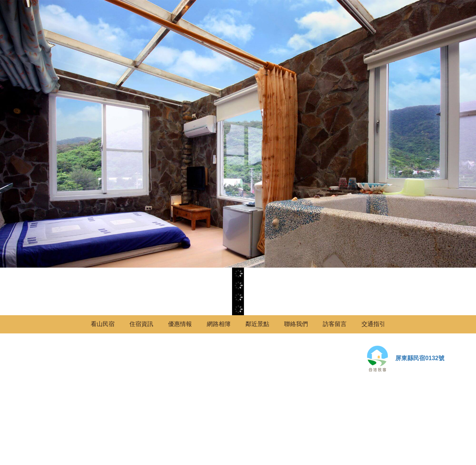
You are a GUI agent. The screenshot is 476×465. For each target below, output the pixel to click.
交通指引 (373, 324)
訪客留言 (335, 324)
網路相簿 (219, 324)
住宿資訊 (141, 324)
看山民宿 (103, 324)
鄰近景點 (257, 324)
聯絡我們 (296, 324)
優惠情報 (180, 324)
